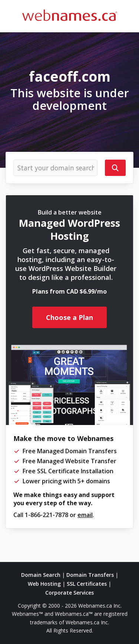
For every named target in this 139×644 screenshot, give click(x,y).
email (85, 515)
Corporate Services (69, 593)
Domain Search (41, 575)
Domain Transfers (90, 575)
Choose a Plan (69, 317)
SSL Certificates (87, 584)
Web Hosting (44, 584)
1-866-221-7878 (47, 515)
